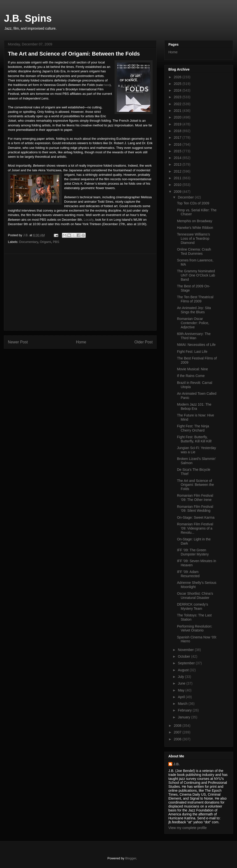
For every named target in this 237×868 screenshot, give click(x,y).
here (107, 85)
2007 (178, 732)
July (181, 677)
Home (81, 342)
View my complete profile (188, 828)
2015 (178, 151)
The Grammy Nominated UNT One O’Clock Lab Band (196, 275)
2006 (178, 739)
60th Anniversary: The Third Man (194, 336)
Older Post (143, 342)
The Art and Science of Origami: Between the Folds (196, 485)
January (184, 717)
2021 (178, 111)
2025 (178, 84)
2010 (178, 185)
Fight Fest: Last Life (192, 352)
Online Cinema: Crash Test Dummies (194, 251)
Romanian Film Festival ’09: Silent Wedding (195, 509)
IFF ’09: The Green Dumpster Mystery (193, 552)
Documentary (29, 242)
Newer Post (18, 342)
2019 (178, 124)
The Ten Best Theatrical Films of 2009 (195, 299)
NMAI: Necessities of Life (196, 345)
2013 (178, 164)
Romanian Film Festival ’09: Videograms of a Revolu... (195, 528)
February (185, 710)
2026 (178, 77)
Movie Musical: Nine (192, 369)
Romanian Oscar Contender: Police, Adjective (193, 323)
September (187, 663)
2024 (178, 90)
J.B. (177, 764)
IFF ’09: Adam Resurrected (188, 574)
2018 (178, 131)
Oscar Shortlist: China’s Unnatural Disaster (195, 596)
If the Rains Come (191, 376)
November (186, 650)
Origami (45, 242)
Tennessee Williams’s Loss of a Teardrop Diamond (194, 238)
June (182, 683)
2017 (178, 138)
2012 (178, 171)
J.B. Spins (28, 18)
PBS (56, 242)
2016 (178, 144)
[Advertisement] (80, 292)
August (184, 670)
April (182, 697)
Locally (89, 220)
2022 (178, 104)
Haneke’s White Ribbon (195, 228)
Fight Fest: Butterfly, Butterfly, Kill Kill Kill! (194, 439)
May (181, 690)
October (184, 656)
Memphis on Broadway (195, 221)
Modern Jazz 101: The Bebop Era (194, 406)
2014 (178, 158)
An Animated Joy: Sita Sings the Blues (194, 310)
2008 (178, 726)
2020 (178, 117)
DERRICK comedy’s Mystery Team (193, 606)
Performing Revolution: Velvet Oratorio (195, 628)
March (183, 704)
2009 (178, 192)
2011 (178, 178)
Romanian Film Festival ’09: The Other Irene (195, 498)
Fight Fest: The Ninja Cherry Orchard (193, 428)
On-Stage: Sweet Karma (196, 517)
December (186, 197)
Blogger (131, 858)
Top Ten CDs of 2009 (193, 203)
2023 (178, 97)
